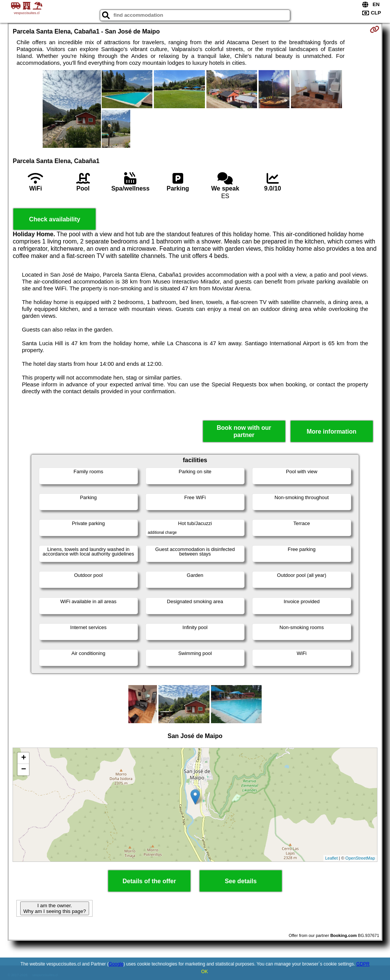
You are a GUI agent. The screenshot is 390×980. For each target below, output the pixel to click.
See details (241, 881)
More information (332, 432)
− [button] (23, 770)
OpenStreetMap (360, 858)
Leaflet (332, 858)
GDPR (363, 964)
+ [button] (23, 758)
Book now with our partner (244, 431)
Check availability (54, 219)
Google (116, 964)
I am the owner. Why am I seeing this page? (54, 908)
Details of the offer (149, 881)
